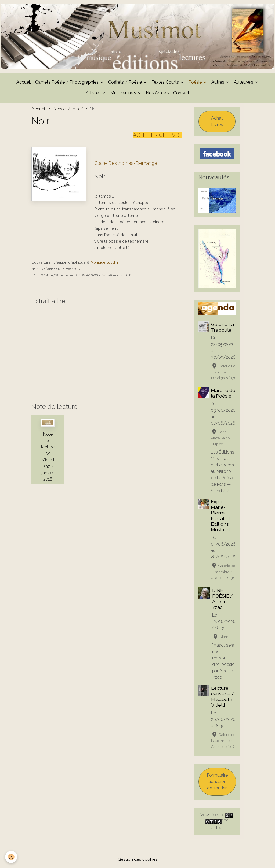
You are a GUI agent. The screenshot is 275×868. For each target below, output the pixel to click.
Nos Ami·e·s (157, 94)
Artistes (94, 94)
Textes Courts (166, 83)
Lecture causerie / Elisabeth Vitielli (223, 698)
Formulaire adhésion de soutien (217, 783)
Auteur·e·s (244, 83)
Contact (181, 94)
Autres (218, 83)
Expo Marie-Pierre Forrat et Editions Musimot (220, 517)
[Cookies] (11, 857)
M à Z (78, 110)
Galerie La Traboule (222, 328)
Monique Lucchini (105, 263)
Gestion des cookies (138, 860)
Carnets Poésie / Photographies (67, 83)
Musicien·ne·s (124, 94)
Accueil (24, 83)
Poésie (196, 83)
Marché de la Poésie (223, 394)
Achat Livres (217, 122)
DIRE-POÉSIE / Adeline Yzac (223, 600)
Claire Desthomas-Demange (126, 164)
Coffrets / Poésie (126, 83)
